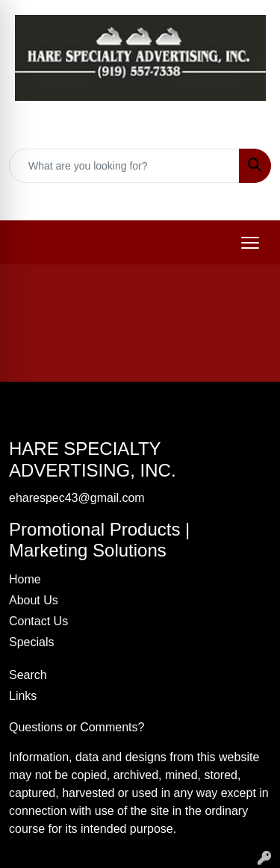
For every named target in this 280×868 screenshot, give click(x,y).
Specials (31, 642)
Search (28, 675)
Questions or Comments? (77, 727)
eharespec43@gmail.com (149, 199)
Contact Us (38, 621)
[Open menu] (250, 243)
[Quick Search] (124, 166)
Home (25, 579)
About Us (34, 600)
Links (23, 696)
